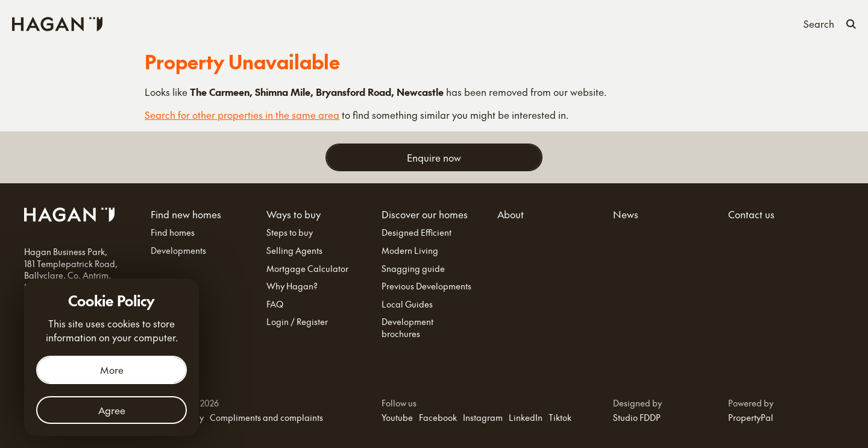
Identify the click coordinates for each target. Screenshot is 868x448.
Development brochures (407, 328)
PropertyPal (751, 417)
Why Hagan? (292, 286)
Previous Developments (426, 286)
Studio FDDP (637, 417)
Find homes (173, 232)
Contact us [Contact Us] (610, 23)
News (562, 23)
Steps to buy (290, 232)
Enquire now (434, 157)
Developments (178, 251)
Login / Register (297, 322)
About (524, 23)
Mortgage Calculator (307, 269)
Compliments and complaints (266, 417)
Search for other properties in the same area (242, 115)
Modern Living (410, 251)
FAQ (275, 304)
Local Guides (407, 304)
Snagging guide (413, 269)
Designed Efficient (417, 232)
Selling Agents (294, 251)
